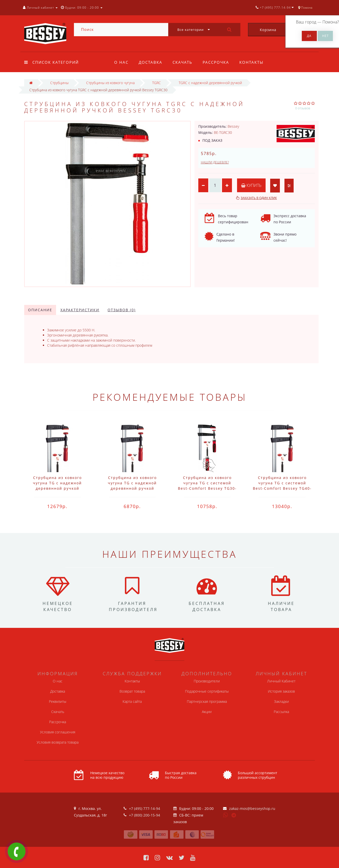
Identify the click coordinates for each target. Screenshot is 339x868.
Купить (252, 185)
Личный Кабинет (281, 681)
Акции (207, 712)
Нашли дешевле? (215, 162)
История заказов (281, 691)
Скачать (184, 62)
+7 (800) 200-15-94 (145, 815)
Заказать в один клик (259, 198)
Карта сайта (132, 701)
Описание (40, 310)
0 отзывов (303, 108)
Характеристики (80, 310)
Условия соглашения (58, 732)
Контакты (255, 62)
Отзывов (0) (122, 310)
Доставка (151, 62)
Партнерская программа (207, 701)
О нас (121, 62)
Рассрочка (218, 62)
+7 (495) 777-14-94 (145, 808)
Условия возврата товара (58, 742)
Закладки (281, 701)
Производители (207, 681)
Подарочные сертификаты (207, 691)
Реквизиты (58, 701)
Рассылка (281, 712)
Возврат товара (132, 691)
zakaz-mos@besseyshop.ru (252, 808)
